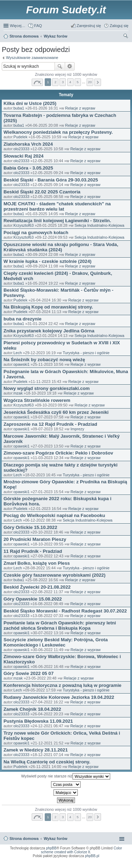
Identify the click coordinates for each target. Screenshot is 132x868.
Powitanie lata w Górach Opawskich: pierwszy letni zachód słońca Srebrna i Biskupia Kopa (60, 625)
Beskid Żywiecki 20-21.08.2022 (37, 587)
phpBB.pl (92, 856)
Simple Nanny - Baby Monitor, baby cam (87, 861)
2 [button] (56, 82)
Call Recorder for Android (118, 861)
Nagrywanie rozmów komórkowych (94, 865)
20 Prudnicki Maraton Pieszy (35, 539)
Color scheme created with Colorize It (81, 850)
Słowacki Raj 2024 (24, 156)
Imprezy (77, 429)
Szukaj (60, 66)
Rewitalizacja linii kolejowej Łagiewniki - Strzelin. (57, 221)
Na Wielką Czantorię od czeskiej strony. (47, 762)
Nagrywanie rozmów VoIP (73, 863)
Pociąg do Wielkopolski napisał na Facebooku (54, 515)
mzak (18, 393)
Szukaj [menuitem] (126, 37)
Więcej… (18, 26)
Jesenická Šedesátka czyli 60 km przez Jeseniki (56, 412)
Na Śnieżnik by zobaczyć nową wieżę (44, 360)
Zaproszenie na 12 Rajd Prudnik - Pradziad (50, 424)
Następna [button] (98, 82)
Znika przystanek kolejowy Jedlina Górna (49, 331)
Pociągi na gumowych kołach (36, 233)
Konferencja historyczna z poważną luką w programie (62, 685)
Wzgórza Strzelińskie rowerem (37, 400)
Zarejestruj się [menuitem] (89, 26)
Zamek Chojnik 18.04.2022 (32, 709)
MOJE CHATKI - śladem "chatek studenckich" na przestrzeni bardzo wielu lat (57, 206)
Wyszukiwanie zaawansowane (32, 58)
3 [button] (63, 82)
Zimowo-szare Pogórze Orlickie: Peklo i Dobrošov (58, 453)
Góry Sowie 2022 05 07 (29, 673)
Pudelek (20, 137)
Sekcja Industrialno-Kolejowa (99, 225)
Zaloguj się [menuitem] (119, 26)
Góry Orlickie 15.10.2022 (30, 527)
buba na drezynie (23, 319)
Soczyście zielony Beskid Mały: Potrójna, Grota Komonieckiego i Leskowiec (56, 642)
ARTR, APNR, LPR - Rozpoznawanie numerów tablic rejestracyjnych (36, 861)
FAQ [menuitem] (38, 26)
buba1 (19, 108)
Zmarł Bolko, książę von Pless (37, 563)
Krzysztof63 (23, 225)
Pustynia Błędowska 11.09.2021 (38, 721)
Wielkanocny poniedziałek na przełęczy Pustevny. (58, 132)
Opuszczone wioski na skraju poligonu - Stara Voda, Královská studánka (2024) (61, 247)
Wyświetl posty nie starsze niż (66, 776)
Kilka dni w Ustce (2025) (30, 103)
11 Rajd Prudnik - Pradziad (33, 551)
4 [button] (70, 82)
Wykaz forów (55, 839)
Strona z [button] (37, 82)
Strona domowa (24, 839)
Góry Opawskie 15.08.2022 (33, 599)
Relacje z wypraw (80, 108)
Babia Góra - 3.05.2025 (28, 168)
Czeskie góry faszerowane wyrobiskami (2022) (55, 575)
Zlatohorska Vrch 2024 (28, 144)
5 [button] (78, 82)
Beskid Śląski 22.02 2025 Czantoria (42, 192)
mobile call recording (121, 865)
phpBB (51, 848)
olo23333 (21, 149)
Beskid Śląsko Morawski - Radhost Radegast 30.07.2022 (65, 611)
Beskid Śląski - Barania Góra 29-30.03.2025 (51, 180)
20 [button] (90, 82)
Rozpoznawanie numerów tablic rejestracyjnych (108, 863)
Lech (18, 353)
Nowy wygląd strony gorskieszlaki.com (47, 388)
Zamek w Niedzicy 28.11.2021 (36, 750)
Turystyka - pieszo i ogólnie (86, 353)
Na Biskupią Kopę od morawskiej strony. (48, 307)
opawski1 (21, 364)
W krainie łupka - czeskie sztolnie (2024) (48, 261)
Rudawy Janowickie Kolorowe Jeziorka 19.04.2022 (59, 697)
